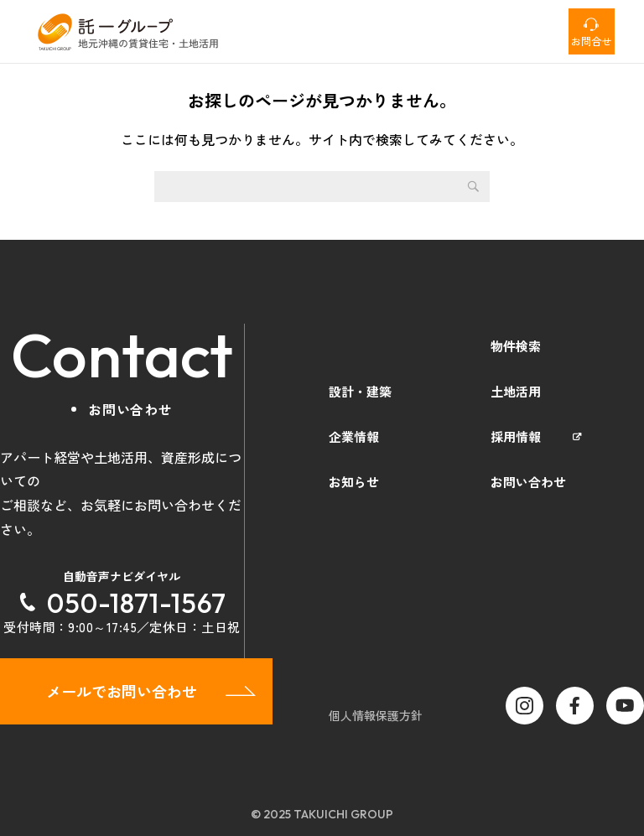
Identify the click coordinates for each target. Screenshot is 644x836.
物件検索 (516, 346)
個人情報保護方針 (376, 715)
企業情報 (354, 436)
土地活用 (516, 391)
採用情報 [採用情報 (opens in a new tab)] (516, 436)
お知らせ (354, 482)
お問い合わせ (528, 482)
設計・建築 (360, 391)
